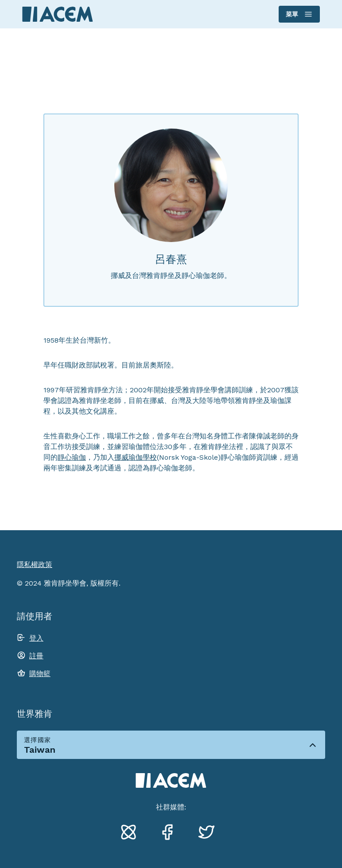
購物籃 (40, 674)
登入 (36, 638)
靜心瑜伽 (72, 457)
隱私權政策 (35, 565)
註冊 (36, 656)
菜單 (299, 14)
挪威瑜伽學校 (136, 457)
